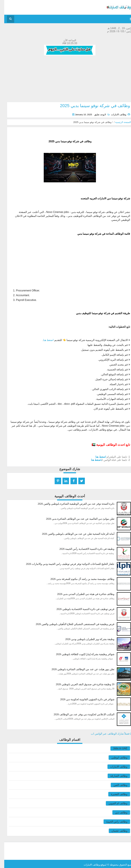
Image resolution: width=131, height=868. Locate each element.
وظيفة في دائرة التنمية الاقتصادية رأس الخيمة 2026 (83, 549)
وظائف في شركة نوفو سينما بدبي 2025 (91, 106)
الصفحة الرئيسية (119, 122)
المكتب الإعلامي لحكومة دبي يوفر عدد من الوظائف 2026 (80, 714)
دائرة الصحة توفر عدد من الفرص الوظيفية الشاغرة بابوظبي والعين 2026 (72, 504)
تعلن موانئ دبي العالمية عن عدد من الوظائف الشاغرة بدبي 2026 (76, 519)
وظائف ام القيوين (114, 803)
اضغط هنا (44, 340)
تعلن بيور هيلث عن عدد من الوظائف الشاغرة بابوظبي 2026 (79, 669)
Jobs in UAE (116, 748)
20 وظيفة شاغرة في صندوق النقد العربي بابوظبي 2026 (81, 684)
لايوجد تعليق (96, 115)
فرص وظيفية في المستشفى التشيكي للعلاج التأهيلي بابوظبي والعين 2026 (71, 624)
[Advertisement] (65, 79)
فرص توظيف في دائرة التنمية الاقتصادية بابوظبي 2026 (81, 609)
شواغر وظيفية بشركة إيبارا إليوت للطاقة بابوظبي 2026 (81, 654)
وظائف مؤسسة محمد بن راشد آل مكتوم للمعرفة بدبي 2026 (78, 579)
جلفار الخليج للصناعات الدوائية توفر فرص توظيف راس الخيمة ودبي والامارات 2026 (66, 564)
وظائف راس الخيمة (113, 822)
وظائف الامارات (114, 767)
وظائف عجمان (115, 831)
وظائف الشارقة (115, 776)
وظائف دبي (117, 812)
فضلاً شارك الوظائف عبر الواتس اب (108, 734)
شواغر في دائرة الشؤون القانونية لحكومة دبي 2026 (83, 699)
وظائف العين (116, 785)
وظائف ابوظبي (115, 758)
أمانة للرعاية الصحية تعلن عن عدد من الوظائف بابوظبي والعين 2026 (74, 534)
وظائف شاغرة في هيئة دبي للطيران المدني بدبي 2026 (81, 594)
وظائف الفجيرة (115, 794)
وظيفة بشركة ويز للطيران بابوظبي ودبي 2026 (86, 639)
